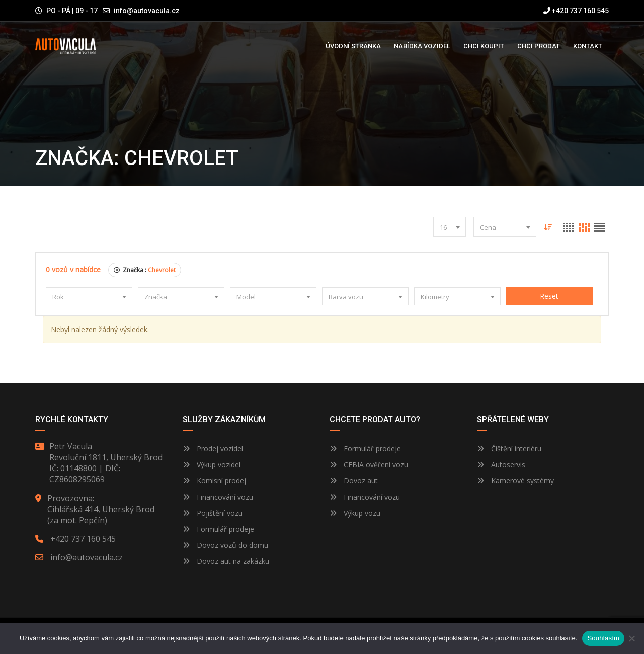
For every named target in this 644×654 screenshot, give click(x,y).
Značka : (145, 270)
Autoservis (501, 465)
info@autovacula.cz (147, 11)
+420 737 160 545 (576, 11)
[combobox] (450, 227)
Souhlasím (603, 638)
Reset (549, 296)
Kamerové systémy (515, 481)
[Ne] (631, 638)
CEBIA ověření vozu (376, 465)
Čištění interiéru (509, 448)
